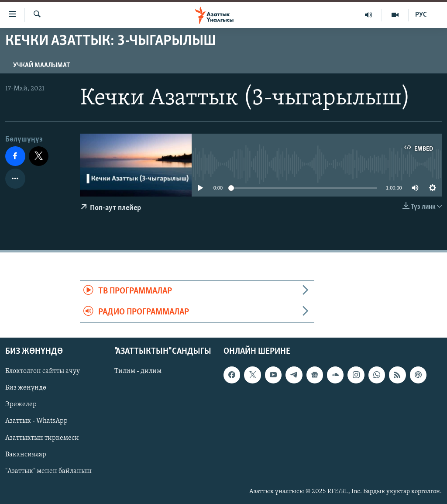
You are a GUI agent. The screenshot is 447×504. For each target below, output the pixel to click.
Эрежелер (21, 404)
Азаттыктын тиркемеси (42, 438)
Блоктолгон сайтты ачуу (43, 371)
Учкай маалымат (41, 66)
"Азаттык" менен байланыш (48, 471)
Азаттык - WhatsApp (36, 421)
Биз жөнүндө (26, 388)
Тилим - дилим (138, 371)
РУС (421, 15)
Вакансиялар (26, 455)
